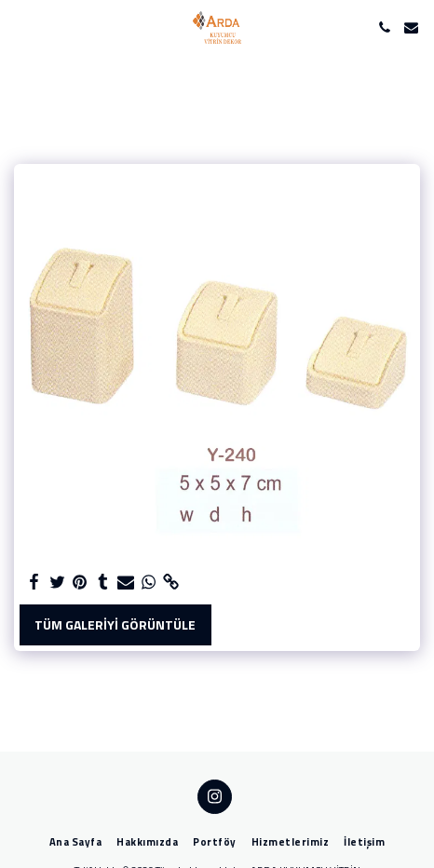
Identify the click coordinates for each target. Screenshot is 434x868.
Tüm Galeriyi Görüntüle (115, 624)
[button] (20, 27)
